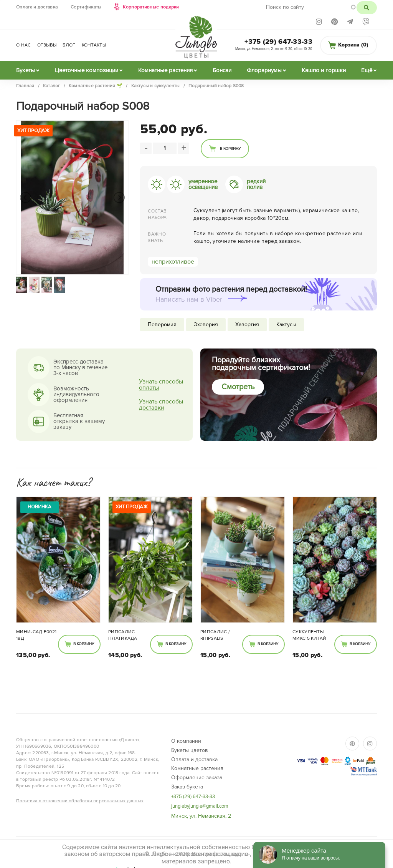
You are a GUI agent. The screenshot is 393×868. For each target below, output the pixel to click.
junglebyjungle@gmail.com (200, 806)
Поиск (367, 8)
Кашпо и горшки (324, 70)
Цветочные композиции (87, 70)
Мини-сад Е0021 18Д (36, 635)
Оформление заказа (197, 778)
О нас (24, 45)
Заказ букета (187, 787)
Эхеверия (206, 324)
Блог (69, 45)
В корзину (230, 149)
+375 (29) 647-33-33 (278, 41)
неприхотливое (173, 262)
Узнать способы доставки (161, 405)
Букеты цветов (190, 750)
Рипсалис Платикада (123, 635)
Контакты (94, 45)
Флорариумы (264, 70)
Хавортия (247, 324)
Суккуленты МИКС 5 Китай (310, 635)
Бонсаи (222, 70)
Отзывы (47, 45)
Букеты (26, 70)
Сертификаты (86, 7)
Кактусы (286, 324)
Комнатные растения (165, 70)
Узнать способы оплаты (161, 385)
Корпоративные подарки (151, 7)
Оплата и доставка (37, 7)
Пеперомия (162, 324)
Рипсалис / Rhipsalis (215, 635)
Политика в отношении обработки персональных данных (80, 801)
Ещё (367, 70)
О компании (186, 741)
